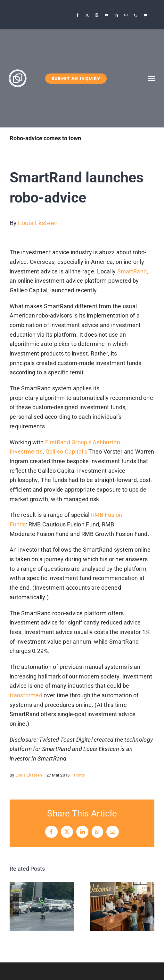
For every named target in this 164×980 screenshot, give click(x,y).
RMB (97, 515)
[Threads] (145, 15)
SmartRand (132, 271)
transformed (26, 695)
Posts (79, 775)
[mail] (126, 15)
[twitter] (87, 15)
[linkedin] (116, 15)
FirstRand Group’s (68, 442)
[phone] (135, 15)
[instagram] (97, 15)
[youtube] (106, 15)
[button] (14, 907)
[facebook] (78, 15)
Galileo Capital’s (66, 452)
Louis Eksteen (38, 223)
